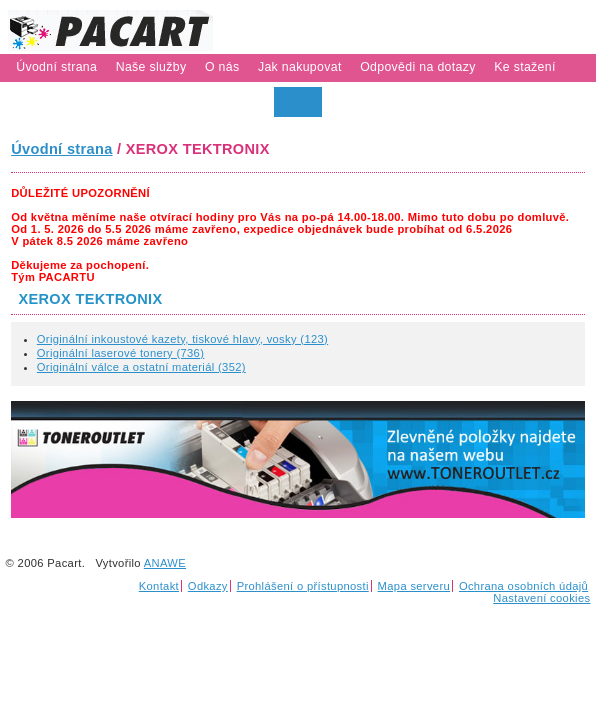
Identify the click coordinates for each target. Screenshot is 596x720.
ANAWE (165, 563)
